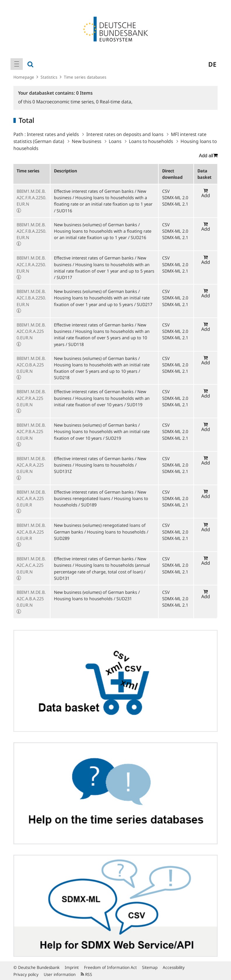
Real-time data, (114, 102)
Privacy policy (26, 974)
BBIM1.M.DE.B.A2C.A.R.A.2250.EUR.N (31, 465)
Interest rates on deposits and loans (125, 134)
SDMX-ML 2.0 (175, 197)
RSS (86, 974)
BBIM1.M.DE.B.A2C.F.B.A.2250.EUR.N (32, 231)
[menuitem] (17, 64)
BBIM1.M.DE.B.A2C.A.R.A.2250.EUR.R (31, 498)
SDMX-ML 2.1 (175, 204)
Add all (208, 156)
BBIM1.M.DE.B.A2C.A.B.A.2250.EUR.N (31, 598)
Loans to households (151, 141)
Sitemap (150, 967)
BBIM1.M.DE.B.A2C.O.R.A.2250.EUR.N (31, 331)
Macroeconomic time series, (64, 102)
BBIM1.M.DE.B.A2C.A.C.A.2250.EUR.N (31, 565)
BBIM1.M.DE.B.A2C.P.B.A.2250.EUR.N (31, 431)
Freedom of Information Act (110, 967)
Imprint (72, 967)
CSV (166, 191)
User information (60, 974)
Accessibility (174, 967)
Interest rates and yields (53, 134)
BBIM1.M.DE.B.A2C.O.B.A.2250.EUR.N (31, 365)
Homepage (24, 77)
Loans (115, 141)
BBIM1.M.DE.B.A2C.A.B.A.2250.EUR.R (31, 532)
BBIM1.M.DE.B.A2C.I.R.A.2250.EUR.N (31, 264)
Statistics (49, 77)
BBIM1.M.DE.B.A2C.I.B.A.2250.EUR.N (31, 298)
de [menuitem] (212, 64)
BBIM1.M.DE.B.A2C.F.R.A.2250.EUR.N (32, 197)
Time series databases (85, 77)
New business (86, 141)
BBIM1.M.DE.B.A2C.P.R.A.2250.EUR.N (31, 398)
